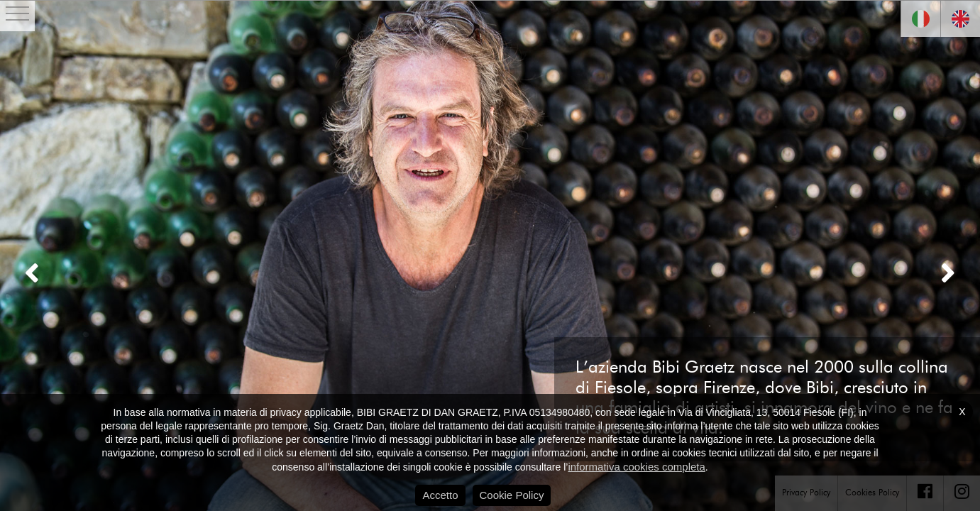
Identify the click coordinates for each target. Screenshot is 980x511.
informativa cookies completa (636, 467)
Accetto (440, 495)
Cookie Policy (512, 495)
